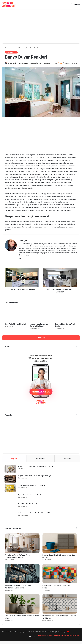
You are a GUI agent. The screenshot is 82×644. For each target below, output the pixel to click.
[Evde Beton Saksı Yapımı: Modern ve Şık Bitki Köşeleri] (22, 607)
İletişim (78, 640)
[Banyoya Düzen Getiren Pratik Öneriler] (66, 315)
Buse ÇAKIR (12, 63)
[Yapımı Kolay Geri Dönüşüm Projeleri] (11, 498)
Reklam (49, 640)
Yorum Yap (41, 338)
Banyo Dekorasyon (19, 48)
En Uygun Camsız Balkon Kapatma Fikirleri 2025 (34, 513)
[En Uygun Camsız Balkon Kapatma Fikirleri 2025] (11, 516)
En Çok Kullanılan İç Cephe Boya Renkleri (32, 486)
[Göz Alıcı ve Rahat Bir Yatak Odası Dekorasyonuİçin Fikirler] (22, 544)
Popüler (14, 459)
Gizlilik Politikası (58, 640)
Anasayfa (9, 48)
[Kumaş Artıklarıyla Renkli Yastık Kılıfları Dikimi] (60, 576)
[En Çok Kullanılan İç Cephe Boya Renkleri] (11, 489)
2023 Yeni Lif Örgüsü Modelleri (15, 324)
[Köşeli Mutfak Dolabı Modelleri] (11, 507)
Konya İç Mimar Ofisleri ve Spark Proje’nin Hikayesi (35, 476)
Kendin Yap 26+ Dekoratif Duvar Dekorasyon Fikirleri (36, 467)
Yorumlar (67, 459)
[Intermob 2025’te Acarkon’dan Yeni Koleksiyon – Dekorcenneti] (22, 576)
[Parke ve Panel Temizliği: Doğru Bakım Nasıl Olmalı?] (60, 544)
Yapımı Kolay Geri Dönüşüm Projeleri (31, 495)
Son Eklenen (41, 459)
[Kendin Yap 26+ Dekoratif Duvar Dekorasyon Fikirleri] (11, 470)
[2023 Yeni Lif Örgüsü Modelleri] (16, 315)
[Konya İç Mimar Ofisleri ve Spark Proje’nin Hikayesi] (11, 479)
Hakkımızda (42, 640)
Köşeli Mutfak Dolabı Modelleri (29, 504)
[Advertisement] (41, 25)
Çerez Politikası (69, 640)
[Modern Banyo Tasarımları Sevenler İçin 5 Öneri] (41, 315)
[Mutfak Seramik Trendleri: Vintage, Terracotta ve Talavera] (60, 607)
